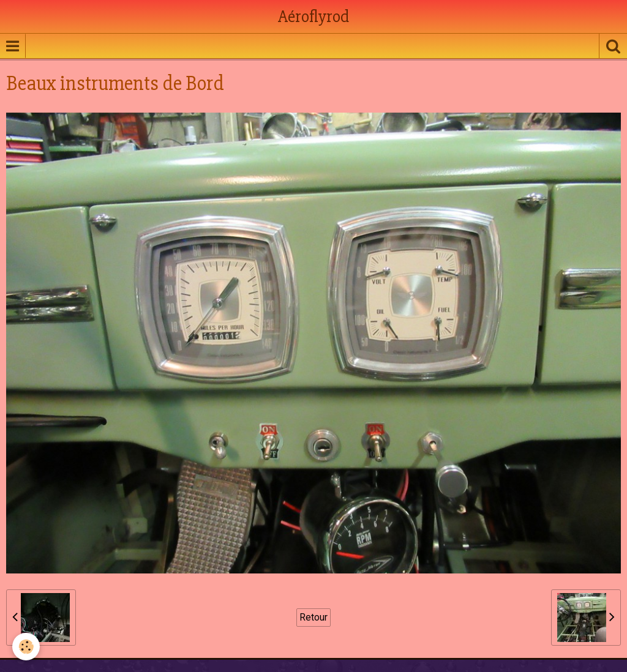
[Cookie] (26, 647)
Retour (313, 617)
